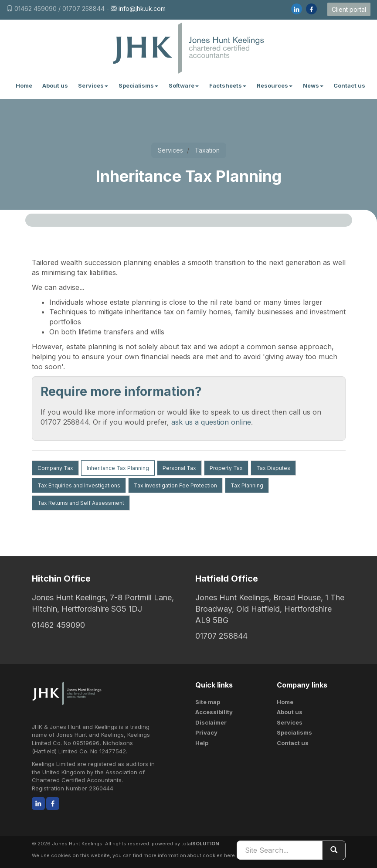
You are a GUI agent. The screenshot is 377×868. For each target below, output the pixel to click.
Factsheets (228, 85)
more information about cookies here (189, 855)
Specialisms (138, 85)
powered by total (185, 844)
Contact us (349, 85)
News (313, 85)
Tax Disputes (273, 468)
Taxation (207, 150)
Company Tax (55, 468)
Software (184, 85)
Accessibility (214, 712)
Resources (275, 85)
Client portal (349, 9)
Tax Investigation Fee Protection (175, 485)
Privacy (206, 732)
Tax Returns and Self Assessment (81, 503)
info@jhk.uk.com (142, 9)
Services (93, 85)
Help (202, 743)
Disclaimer (211, 722)
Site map (208, 702)
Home (24, 85)
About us (55, 85)
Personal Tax (179, 468)
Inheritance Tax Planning (118, 468)
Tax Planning (247, 485)
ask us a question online (211, 422)
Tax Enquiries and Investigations (79, 485)
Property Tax (226, 468)
